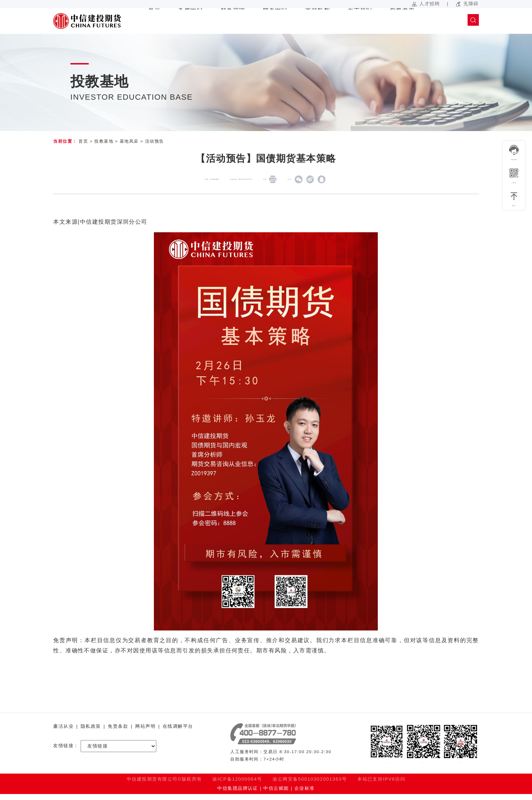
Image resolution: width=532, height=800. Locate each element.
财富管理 (233, 21)
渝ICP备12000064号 (237, 785)
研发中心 (275, 21)
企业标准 (305, 794)
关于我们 (360, 21)
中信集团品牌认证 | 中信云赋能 (253, 794)
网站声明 (145, 727)
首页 (154, 21)
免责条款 (118, 727)
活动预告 (155, 141)
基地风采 (129, 141)
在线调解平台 (178, 727)
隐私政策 (91, 727)
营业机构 (318, 21)
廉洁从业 (63, 727)
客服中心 (190, 21)
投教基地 (402, 21)
